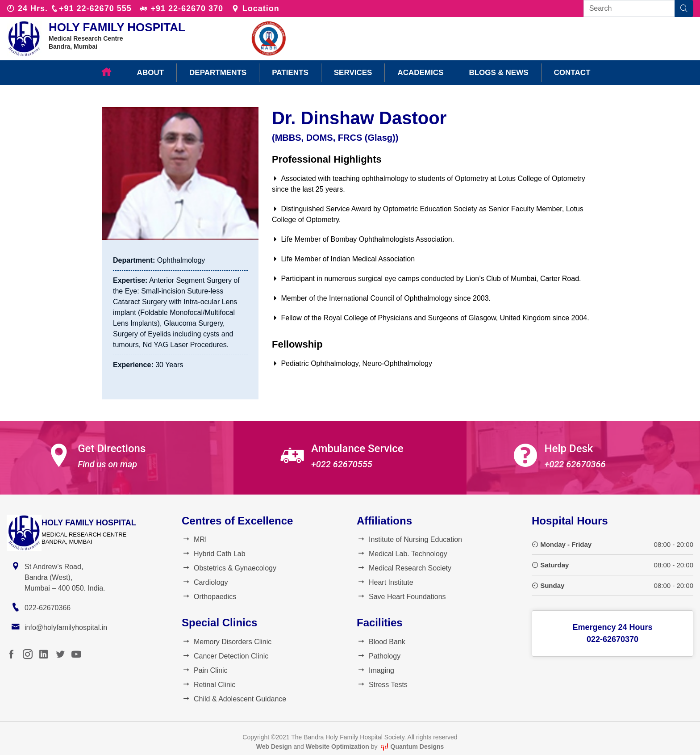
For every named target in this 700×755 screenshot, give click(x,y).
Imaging (375, 670)
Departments (218, 73)
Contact (572, 73)
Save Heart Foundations (401, 597)
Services (353, 73)
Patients (290, 73)
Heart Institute (385, 582)
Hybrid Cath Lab (214, 554)
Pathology (379, 656)
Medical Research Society (404, 568)
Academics (420, 73)
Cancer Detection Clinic (225, 656)
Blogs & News (498, 73)
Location (255, 8)
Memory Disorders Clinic (227, 642)
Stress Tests (382, 685)
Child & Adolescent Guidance (234, 699)
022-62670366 (48, 608)
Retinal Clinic (208, 685)
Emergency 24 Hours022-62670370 (612, 633)
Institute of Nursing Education (409, 539)
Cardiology (205, 582)
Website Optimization (337, 747)
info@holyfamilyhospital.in (66, 627)
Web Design (274, 747)
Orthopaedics (209, 597)
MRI (194, 539)
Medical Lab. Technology (402, 554)
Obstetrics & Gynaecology (229, 568)
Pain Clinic (205, 670)
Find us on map (107, 464)
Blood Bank (381, 642)
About (150, 73)
